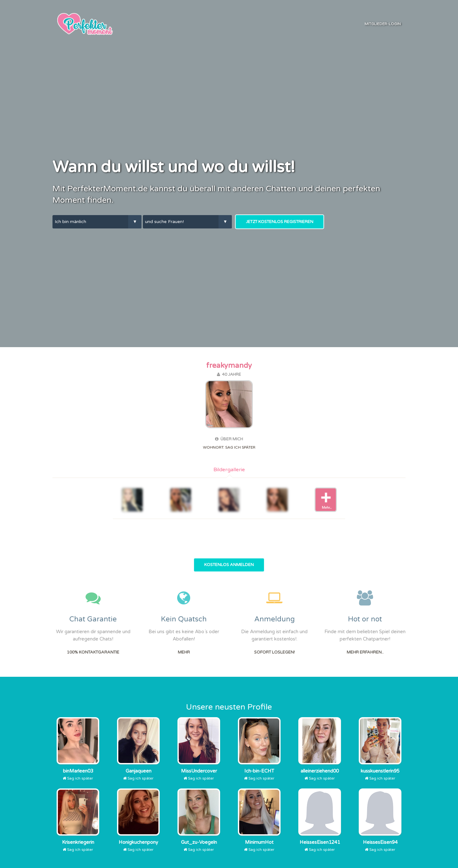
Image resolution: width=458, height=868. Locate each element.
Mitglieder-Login (383, 24)
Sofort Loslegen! (274, 652)
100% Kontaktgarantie (93, 652)
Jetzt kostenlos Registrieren (280, 222)
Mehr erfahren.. (365, 652)
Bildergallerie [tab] (229, 470)
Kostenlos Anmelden (229, 565)
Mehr (184, 652)
